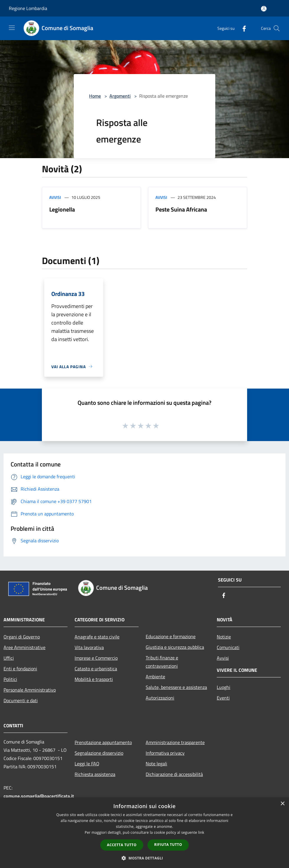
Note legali (156, 764)
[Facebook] (242, 28)
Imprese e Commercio (96, 658)
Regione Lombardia (28, 8)
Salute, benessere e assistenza (176, 687)
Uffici (9, 658)
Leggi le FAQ (87, 764)
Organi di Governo (22, 637)
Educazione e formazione (171, 636)
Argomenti (120, 96)
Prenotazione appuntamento (103, 742)
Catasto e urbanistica (96, 669)
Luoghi (224, 687)
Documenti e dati (21, 700)
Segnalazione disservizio (99, 753)
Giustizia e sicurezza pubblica (175, 647)
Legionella (62, 209)
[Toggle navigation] (12, 28)
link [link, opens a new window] (201, 832)
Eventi (223, 698)
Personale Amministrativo (30, 690)
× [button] (282, 804)
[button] (144, 858)
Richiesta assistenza (95, 774)
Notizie (224, 637)
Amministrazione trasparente (175, 742)
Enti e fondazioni (20, 669)
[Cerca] (277, 28)
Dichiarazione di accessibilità (174, 774)
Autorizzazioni (160, 698)
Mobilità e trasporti (94, 679)
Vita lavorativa (89, 647)
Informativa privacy (165, 753)
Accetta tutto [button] (122, 845)
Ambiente (155, 677)
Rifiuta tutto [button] (168, 845)
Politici (10, 679)
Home (95, 96)
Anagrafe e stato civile (97, 637)
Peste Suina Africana (181, 209)
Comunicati (228, 647)
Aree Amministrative (24, 647)
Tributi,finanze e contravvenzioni (162, 662)
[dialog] (144, 833)
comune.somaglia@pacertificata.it (39, 796)
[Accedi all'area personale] (264, 9)
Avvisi (55, 197)
